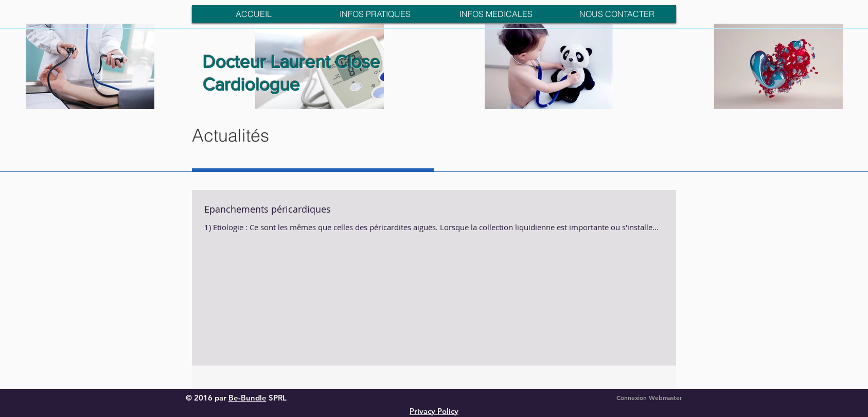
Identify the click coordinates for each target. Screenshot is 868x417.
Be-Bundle (247, 398)
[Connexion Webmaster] (650, 398)
